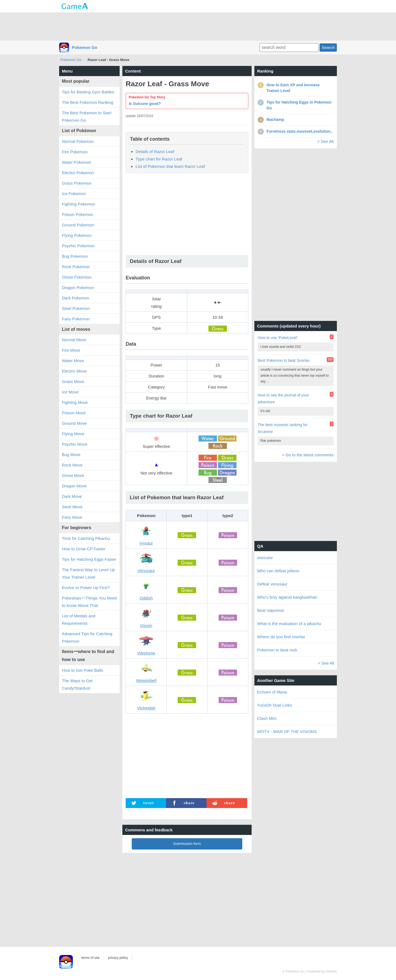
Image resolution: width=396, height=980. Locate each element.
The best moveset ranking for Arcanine (283, 428)
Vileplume (146, 653)
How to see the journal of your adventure (283, 399)
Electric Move (74, 371)
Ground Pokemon (78, 225)
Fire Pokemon (75, 152)
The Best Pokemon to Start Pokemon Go (87, 116)
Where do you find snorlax (281, 637)
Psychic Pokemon (78, 246)
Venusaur (146, 570)
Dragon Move (74, 486)
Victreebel (146, 708)
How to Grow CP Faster (84, 549)
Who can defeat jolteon (278, 571)
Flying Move (73, 434)
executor (265, 558)
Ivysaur (146, 543)
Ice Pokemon (74, 194)
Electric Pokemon (78, 173)
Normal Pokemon (78, 141)
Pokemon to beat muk (277, 650)
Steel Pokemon (76, 308)
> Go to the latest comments (308, 455)
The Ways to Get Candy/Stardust (77, 684)
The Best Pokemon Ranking (88, 102)
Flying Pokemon (77, 235)
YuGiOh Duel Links (275, 705)
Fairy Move (72, 517)
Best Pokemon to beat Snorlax (284, 360)
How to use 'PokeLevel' (278, 338)
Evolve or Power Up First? (86, 588)
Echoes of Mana (272, 692)
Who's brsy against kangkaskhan (287, 597)
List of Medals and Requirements (79, 620)
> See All (325, 141)
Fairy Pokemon (76, 319)
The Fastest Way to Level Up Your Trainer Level (88, 573)
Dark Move (72, 496)
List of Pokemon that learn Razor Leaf (170, 166)
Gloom (146, 625)
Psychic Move (75, 444)
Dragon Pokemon (78, 288)
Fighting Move (75, 402)
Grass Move (73, 381)
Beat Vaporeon (271, 610)
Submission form (187, 844)
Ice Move (70, 392)
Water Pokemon (77, 162)
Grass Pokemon (77, 183)
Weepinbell (146, 680)
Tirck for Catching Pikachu (86, 538)
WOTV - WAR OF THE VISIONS (287, 731)
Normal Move (74, 340)
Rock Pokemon (76, 267)
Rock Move (72, 465)
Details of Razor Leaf (155, 152)
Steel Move (72, 507)
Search (328, 47)
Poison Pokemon (77, 214)
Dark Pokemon (75, 298)
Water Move (73, 361)
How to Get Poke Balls (82, 670)
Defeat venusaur (272, 584)
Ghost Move (73, 475)
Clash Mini (267, 718)
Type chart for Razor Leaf (159, 159)
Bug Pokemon (75, 256)
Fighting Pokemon (79, 204)
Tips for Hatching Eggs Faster (89, 559)
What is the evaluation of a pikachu (289, 624)
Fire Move (71, 350)
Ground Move (74, 423)
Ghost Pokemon (77, 277)
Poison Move (74, 413)
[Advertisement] (198, 26)
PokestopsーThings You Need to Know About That (89, 602)
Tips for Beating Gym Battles (88, 92)
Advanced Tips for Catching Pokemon (87, 637)
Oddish (146, 598)
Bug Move (71, 455)
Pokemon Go (85, 47)
